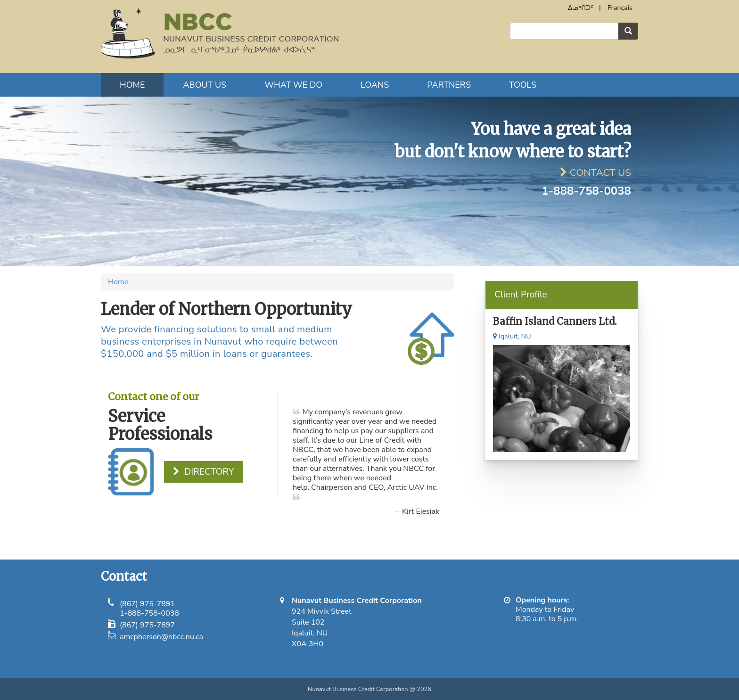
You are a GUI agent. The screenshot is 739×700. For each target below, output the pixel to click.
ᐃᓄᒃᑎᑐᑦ (581, 8)
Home (132, 85)
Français (620, 8)
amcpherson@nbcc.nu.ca (161, 637)
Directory (209, 472)
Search (628, 31)
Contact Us (600, 173)
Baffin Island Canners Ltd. (555, 321)
